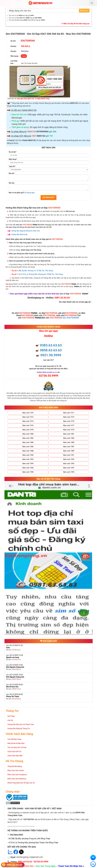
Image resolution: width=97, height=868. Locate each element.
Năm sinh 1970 (28, 413)
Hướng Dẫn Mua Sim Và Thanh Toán (21, 724)
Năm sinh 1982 (28, 438)
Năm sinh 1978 (28, 430)
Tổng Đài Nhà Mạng (15, 766)
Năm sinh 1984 (28, 442)
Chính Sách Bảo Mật (15, 756)
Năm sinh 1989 (69, 451)
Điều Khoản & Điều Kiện (16, 743)
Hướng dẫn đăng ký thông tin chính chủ (26, 231)
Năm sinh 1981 (69, 434)
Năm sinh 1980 (28, 434)
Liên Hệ (10, 720)
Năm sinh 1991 (69, 455)
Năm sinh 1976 (28, 425)
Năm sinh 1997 (69, 468)
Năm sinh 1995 (69, 464)
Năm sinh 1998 (28, 472)
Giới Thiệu (11, 716)
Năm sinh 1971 (69, 413)
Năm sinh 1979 (69, 430)
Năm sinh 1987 (69, 447)
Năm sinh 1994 (28, 464)
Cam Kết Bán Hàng (14, 739)
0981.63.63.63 (14, 865)
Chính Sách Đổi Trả (14, 752)
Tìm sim (84, 11)
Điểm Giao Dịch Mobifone (17, 779)
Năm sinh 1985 (69, 442)
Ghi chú (12, 183)
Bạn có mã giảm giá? (22, 193)
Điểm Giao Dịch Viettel (16, 770)
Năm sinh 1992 (28, 459)
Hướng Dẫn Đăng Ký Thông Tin (19, 729)
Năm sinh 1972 (28, 417)
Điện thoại (13, 159)
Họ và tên (13, 152)
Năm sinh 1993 (69, 459)
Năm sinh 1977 (69, 425)
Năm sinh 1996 (28, 468)
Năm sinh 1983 (69, 438)
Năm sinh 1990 (28, 455)
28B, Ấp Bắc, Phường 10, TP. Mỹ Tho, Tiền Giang (36, 271)
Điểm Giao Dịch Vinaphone (17, 775)
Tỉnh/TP (12, 167)
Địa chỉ (12, 173)
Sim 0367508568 (71, 318)
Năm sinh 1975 (69, 421)
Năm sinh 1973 (69, 417)
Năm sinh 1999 (69, 472)
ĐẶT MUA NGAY (48, 198)
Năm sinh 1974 (28, 421)
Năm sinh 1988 (28, 451)
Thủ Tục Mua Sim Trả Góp (17, 747)
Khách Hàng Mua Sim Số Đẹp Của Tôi (21, 783)
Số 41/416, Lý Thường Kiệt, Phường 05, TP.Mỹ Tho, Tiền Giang (41, 274)
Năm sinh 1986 (28, 447)
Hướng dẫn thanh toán (19, 234)
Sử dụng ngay (30, 193)
